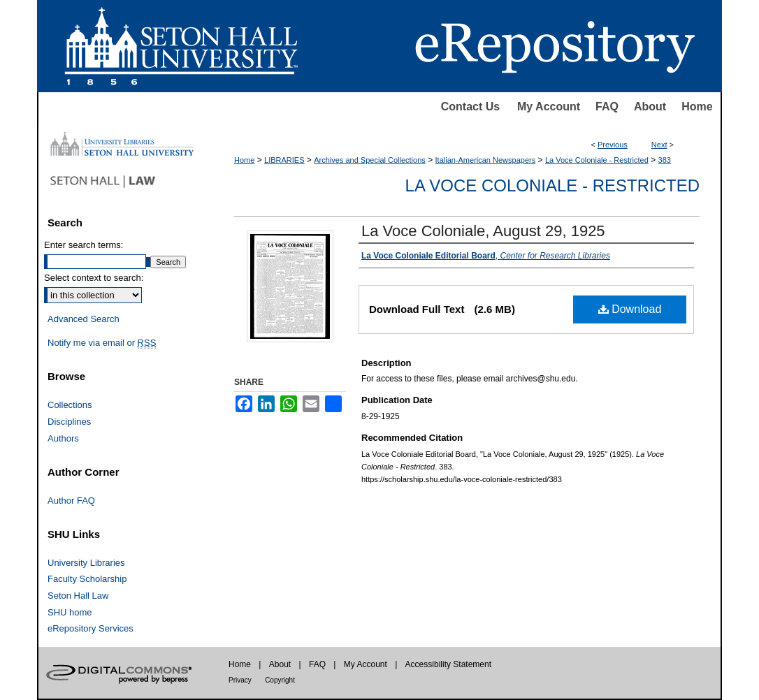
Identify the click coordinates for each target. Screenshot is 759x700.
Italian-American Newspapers (486, 160)
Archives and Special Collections (370, 160)
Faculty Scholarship (87, 579)
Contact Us (470, 107)
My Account (549, 107)
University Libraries (86, 563)
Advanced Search (84, 319)
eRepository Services (91, 628)
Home (697, 107)
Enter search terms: (84, 245)
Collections (70, 405)
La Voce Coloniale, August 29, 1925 (483, 231)
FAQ (607, 107)
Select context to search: (94, 278)
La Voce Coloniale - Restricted (597, 160)
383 (665, 160)
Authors (63, 438)
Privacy (240, 680)
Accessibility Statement (448, 664)
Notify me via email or (102, 343)
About (650, 107)
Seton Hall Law (78, 596)
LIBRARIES (284, 160)
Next (659, 145)
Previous (613, 145)
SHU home (70, 612)
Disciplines (69, 422)
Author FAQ (71, 501)
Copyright (280, 680)
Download (630, 309)
